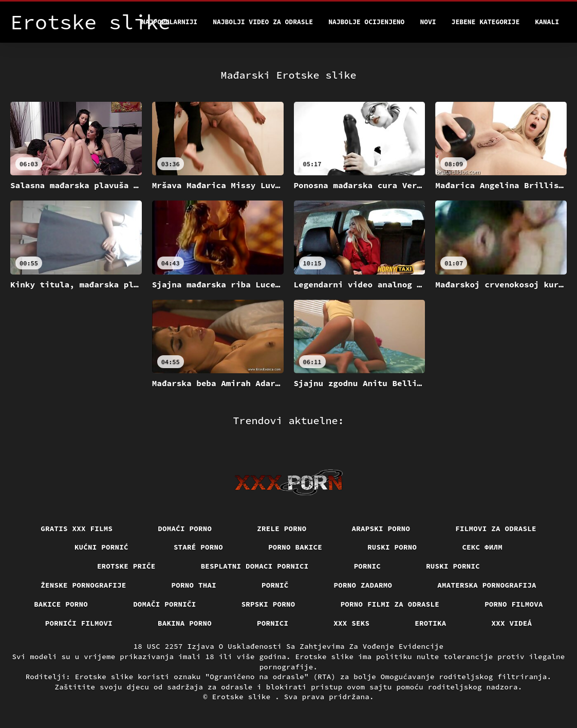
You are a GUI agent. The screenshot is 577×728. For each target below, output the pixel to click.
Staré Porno (198, 547)
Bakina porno (185, 623)
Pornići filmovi (79, 623)
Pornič (275, 585)
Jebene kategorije (486, 22)
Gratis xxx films (77, 529)
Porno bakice (295, 547)
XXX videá (512, 623)
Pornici (273, 623)
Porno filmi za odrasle (390, 604)
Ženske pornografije (83, 585)
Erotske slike (244, 697)
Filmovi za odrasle (496, 529)
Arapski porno (381, 529)
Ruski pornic (453, 566)
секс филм (482, 547)
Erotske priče (126, 566)
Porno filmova (514, 604)
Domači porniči (165, 604)
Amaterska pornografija (487, 585)
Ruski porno (392, 547)
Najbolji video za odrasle (263, 22)
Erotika (430, 623)
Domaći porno (185, 529)
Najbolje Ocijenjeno (366, 22)
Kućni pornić (101, 547)
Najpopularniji (169, 22)
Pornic (368, 566)
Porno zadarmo (363, 585)
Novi (428, 22)
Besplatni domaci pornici (255, 566)
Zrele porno (282, 529)
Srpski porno (268, 604)
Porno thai (194, 585)
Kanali (547, 22)
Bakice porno (61, 604)
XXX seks (351, 623)
